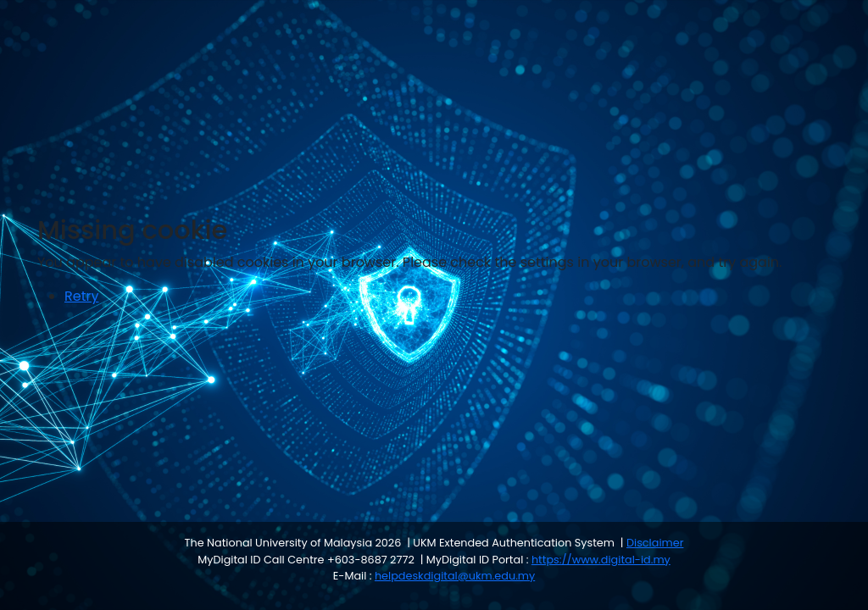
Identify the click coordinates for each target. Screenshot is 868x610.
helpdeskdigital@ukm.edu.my (455, 576)
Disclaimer (655, 543)
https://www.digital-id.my (601, 560)
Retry (81, 296)
